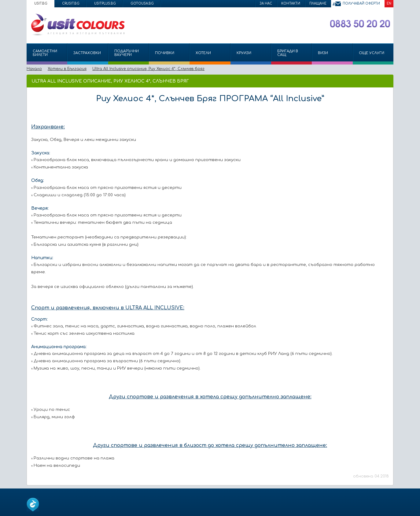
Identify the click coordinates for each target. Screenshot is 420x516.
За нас (266, 4)
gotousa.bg (142, 4)
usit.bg (41, 4)
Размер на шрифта (387, 81)
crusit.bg (71, 4)
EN (389, 4)
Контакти (291, 4)
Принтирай (379, 81)
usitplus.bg (105, 4)
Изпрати (368, 81)
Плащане (318, 4)
